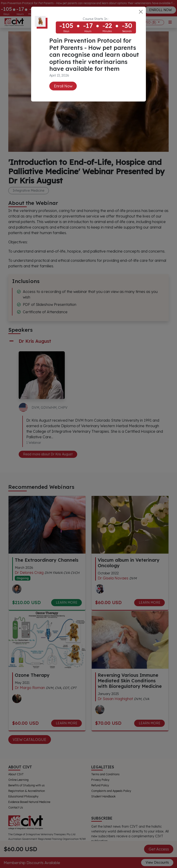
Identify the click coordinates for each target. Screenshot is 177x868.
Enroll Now (63, 86)
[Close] (141, 12)
